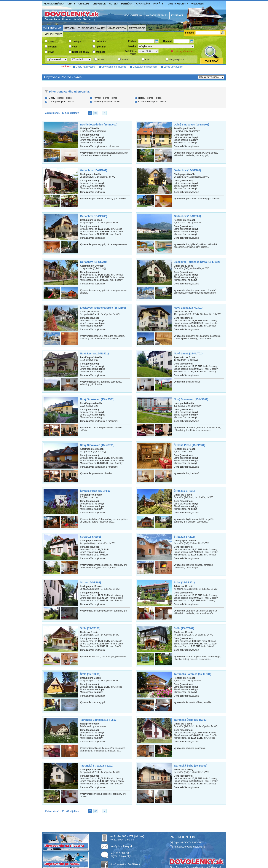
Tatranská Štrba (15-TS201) (97, 766)
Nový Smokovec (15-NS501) (97, 399)
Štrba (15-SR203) (90, 582)
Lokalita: (133, 46)
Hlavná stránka (54, 4)
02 (96, 113)
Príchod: (133, 41)
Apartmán (101, 47)
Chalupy (84, 4)
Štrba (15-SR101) (184, 491)
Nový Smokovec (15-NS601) (191, 399)
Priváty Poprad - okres (105, 98)
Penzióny (127, 4)
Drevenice (99, 4)
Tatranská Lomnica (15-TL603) (99, 720)
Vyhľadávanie (52, 28)
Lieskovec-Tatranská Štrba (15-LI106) (103, 308)
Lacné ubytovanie (173, 67)
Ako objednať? (157, 15)
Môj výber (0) (133, 15)
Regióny (70, 28)
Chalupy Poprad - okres (62, 102)
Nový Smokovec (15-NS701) (97, 445)
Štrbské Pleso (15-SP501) (189, 445)
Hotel (75, 47)
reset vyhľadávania (184, 51)
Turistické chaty (177, 4)
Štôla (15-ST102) (184, 628)
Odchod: (168, 41)
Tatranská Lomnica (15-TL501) (192, 674)
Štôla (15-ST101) (90, 628)
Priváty (158, 4)
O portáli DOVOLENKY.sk (188, 842)
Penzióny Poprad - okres (107, 102)
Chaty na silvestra (85, 67)
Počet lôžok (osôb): (131, 52)
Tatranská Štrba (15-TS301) (190, 766)
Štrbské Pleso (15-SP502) (96, 491)
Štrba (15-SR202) (184, 537)
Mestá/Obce (137, 28)
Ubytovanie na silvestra (114, 67)
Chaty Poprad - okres (60, 98)
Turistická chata (80, 52)
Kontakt (177, 15)
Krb (147, 60)
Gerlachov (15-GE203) (94, 216)
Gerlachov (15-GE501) (187, 216)
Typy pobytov (52, 34)
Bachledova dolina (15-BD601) (99, 125)
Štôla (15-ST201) (90, 674)
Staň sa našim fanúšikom (125, 864)
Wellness (198, 4)
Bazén (101, 60)
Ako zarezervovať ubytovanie (189, 847)
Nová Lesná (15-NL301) (188, 308)
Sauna (125, 60)
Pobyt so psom (176, 60)
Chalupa (76, 42)
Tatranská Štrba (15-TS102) (190, 720)
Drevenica (101, 42)
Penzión (52, 47)
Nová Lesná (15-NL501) (94, 353)
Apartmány (143, 4)
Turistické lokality (92, 28)
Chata (51, 42)
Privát (51, 52)
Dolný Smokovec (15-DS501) (191, 125)
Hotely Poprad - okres (150, 98)
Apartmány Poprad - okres (152, 102)
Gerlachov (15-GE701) (94, 262)
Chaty (71, 4)
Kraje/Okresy (117, 28)
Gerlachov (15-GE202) (187, 170)
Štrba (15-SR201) (90, 537)
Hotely (114, 4)
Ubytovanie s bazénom (145, 67)
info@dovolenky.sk (122, 846)
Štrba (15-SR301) (184, 582)
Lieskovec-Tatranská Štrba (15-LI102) (197, 262)
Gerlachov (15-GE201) (94, 170)
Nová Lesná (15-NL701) (188, 353)
